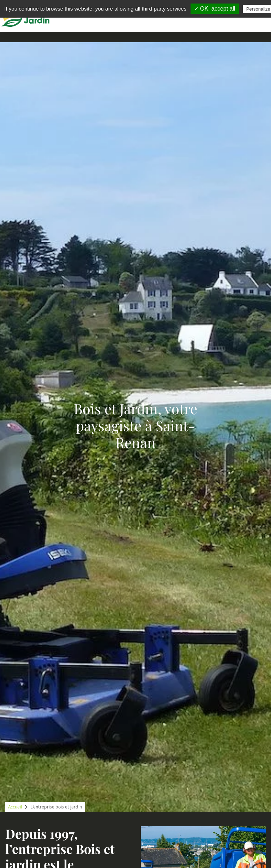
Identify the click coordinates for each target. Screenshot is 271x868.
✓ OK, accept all (215, 9)
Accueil (15, 807)
